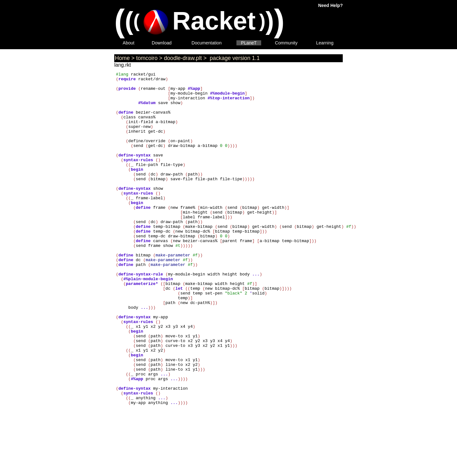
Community (286, 43)
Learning (325, 43)
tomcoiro (147, 58)
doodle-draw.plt (183, 58)
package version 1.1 (234, 58)
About (129, 43)
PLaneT (249, 43)
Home (122, 58)
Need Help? (331, 5)
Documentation (207, 43)
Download (162, 43)
